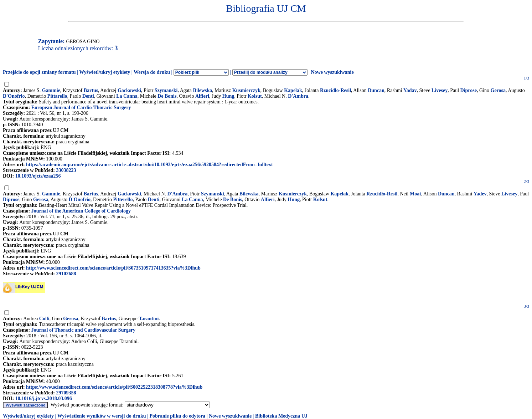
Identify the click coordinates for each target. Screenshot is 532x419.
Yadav (410, 90)
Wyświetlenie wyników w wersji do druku (102, 416)
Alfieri (202, 96)
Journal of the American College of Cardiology (81, 211)
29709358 (66, 393)
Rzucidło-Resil (382, 194)
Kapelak (293, 90)
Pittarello (57, 96)
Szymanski (166, 90)
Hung (228, 96)
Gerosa (498, 90)
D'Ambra (298, 96)
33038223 (66, 170)
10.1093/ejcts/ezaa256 (38, 176)
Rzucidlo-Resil (335, 90)
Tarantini (149, 319)
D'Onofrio (14, 96)
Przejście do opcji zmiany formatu (39, 72)
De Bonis (167, 96)
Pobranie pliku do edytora (177, 416)
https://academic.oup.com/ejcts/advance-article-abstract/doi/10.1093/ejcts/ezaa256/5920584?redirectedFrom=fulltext (149, 165)
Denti (88, 96)
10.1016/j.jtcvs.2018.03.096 (44, 398)
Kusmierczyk (246, 90)
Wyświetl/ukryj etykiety (105, 72)
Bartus (91, 90)
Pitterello (123, 200)
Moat (415, 194)
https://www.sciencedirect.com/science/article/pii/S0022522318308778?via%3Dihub (114, 387)
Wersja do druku (152, 72)
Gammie (51, 90)
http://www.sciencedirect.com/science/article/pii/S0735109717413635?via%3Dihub (113, 268)
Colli (44, 319)
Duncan (376, 90)
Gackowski (129, 90)
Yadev (480, 194)
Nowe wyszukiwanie (332, 72)
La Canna (127, 96)
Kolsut (255, 96)
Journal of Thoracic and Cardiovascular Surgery (83, 330)
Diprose (469, 90)
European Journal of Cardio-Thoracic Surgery (81, 108)
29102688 (66, 274)
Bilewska (203, 90)
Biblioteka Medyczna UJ (281, 416)
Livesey (440, 90)
